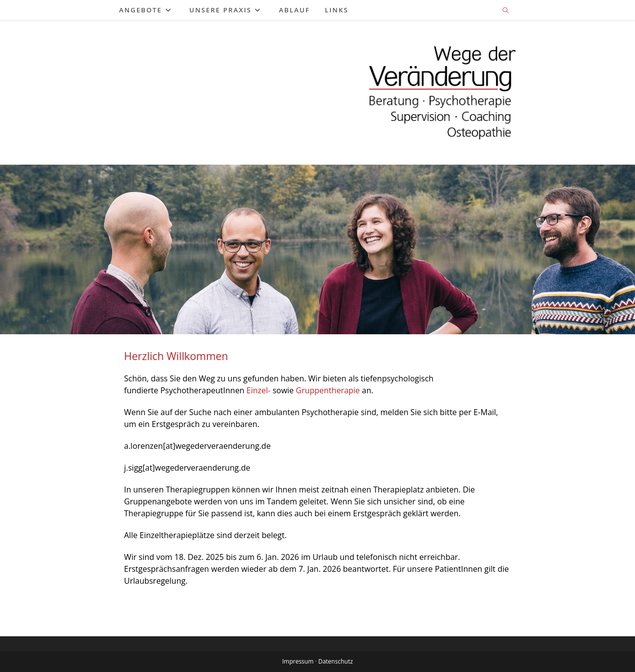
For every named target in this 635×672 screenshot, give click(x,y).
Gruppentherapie (328, 390)
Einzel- (258, 390)
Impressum (298, 661)
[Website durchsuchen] (506, 11)
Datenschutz (335, 661)
